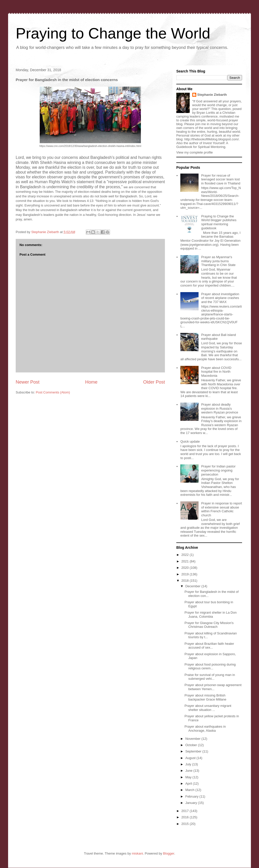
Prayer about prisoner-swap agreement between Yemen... (213, 687)
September (194, 751)
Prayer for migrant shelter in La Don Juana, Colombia (210, 615)
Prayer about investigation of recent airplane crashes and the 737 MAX (220, 298)
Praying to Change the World (113, 33)
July (189, 764)
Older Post (154, 382)
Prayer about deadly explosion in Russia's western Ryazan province (220, 408)
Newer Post (28, 382)
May (189, 777)
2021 (186, 561)
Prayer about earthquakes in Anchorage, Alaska (205, 729)
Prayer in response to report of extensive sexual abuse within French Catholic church (221, 509)
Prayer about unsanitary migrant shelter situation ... (208, 708)
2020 (186, 568)
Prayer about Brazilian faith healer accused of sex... (209, 646)
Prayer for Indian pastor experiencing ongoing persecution (218, 470)
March (190, 790)
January (192, 803)
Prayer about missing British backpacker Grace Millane (205, 697)
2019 (186, 574)
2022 (186, 555)
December (193, 586)
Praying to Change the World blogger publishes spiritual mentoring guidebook (219, 222)
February (192, 796)
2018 (186, 581)
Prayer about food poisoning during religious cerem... (210, 666)
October (192, 745)
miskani (137, 853)
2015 (186, 824)
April (189, 784)
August (191, 758)
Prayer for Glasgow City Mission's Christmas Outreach (209, 625)
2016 (186, 817)
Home (91, 382)
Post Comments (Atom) (53, 392)
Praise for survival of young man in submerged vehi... (210, 677)
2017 (186, 811)
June (189, 771)
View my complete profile (195, 152)
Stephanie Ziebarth (212, 95)
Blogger (169, 853)
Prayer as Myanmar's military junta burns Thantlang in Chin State (218, 261)
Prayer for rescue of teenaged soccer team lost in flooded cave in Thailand (221, 179)
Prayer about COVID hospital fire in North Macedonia (216, 372)
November (193, 739)
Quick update (190, 441)
